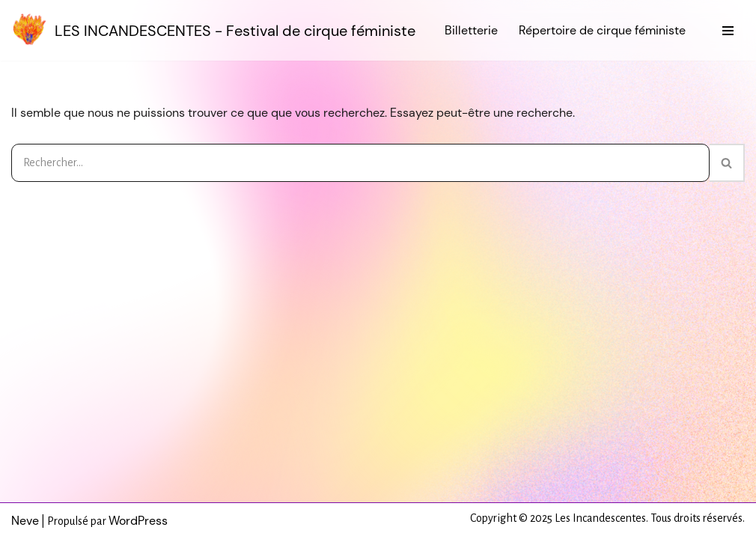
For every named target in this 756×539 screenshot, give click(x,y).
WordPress (138, 521)
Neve (25, 521)
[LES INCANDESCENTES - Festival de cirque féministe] (213, 30)
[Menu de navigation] (728, 31)
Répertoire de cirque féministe (602, 30)
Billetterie (471, 30)
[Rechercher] (360, 163)
